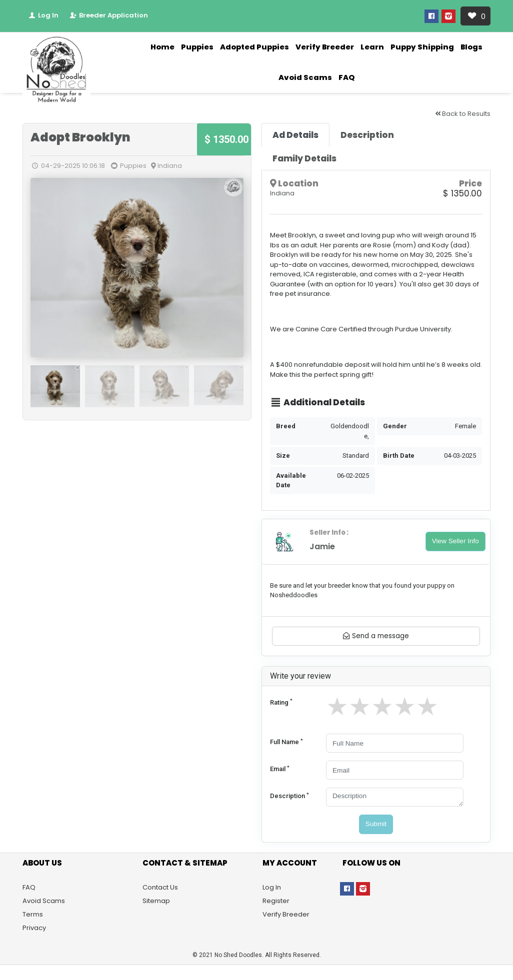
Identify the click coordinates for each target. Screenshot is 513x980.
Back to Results (463, 114)
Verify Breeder (325, 47)
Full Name (286, 742)
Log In (43, 15)
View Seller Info (455, 541)
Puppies (197, 47)
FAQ (346, 77)
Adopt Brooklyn (80, 137)
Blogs (471, 47)
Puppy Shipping (422, 47)
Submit (376, 824)
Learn (372, 47)
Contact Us (160, 887)
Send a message (376, 636)
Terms (33, 914)
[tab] (295, 135)
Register (276, 901)
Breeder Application (108, 15)
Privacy (34, 928)
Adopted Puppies (254, 47)
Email (280, 769)
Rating (281, 702)
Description (289, 796)
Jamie (322, 546)
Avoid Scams (305, 77)
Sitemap (156, 901)
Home (162, 47)
